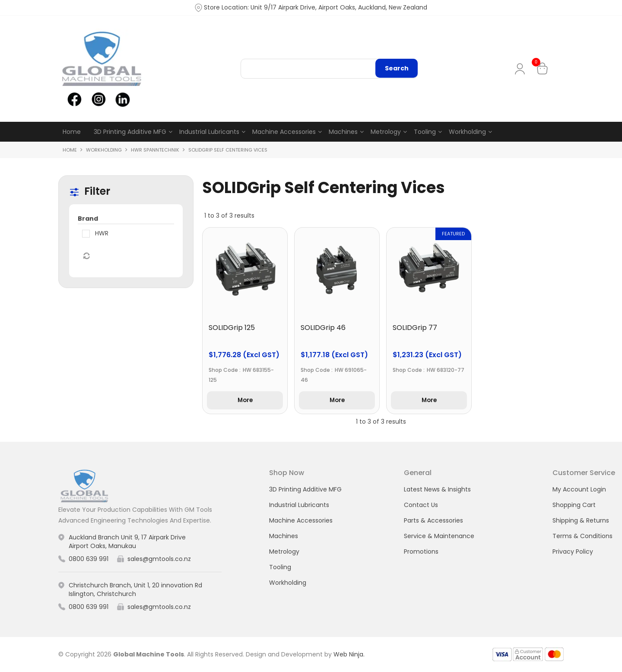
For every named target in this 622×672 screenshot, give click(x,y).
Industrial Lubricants (209, 132)
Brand (88, 219)
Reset (86, 256)
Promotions (421, 552)
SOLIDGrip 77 (415, 328)
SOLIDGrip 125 (232, 328)
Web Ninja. (349, 654)
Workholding (467, 132)
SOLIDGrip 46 (323, 328)
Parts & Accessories (433, 521)
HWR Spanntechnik (155, 150)
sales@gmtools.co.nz (159, 559)
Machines (343, 132)
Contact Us (421, 505)
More (245, 401)
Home (72, 132)
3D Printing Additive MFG (130, 132)
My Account (522, 69)
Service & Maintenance (439, 536)
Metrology (386, 132)
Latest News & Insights (437, 490)
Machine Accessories (284, 132)
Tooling (425, 132)
